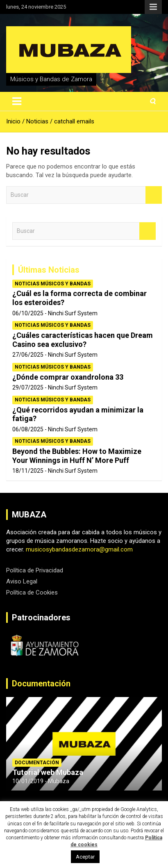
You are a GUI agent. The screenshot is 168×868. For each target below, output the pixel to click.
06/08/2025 (28, 429)
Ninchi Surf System (73, 313)
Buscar (154, 195)
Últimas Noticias (49, 270)
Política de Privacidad (35, 570)
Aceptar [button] (85, 857)
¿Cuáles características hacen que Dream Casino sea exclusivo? (83, 340)
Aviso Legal (22, 581)
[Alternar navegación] (17, 101)
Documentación (41, 683)
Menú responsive (153, 7)
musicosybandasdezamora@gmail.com (79, 549)
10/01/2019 (28, 781)
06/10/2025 (28, 313)
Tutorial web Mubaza (48, 772)
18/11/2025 (28, 471)
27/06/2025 (28, 355)
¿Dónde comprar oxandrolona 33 (68, 377)
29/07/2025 (28, 387)
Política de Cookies (32, 592)
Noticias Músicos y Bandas (53, 284)
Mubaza (59, 781)
